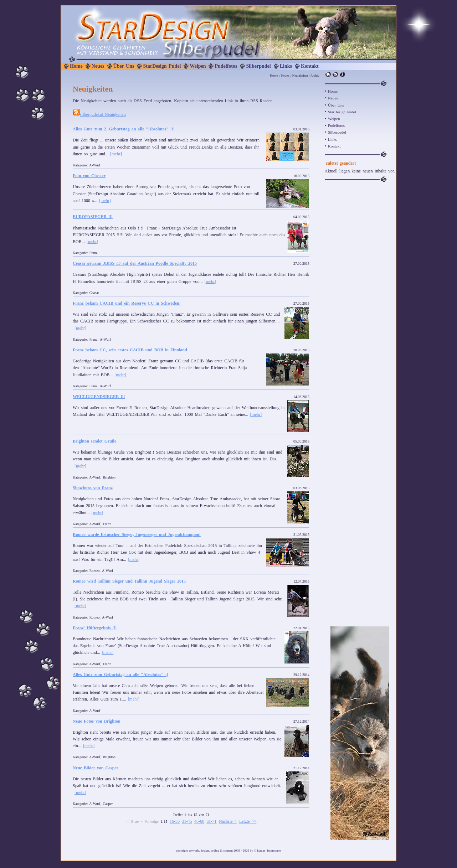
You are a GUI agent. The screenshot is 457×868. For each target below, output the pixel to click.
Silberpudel (258, 66)
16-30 (175, 821)
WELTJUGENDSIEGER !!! (99, 397)
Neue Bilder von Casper (96, 768)
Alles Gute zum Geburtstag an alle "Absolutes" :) (120, 675)
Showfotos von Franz (93, 488)
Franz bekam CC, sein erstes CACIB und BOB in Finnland (130, 350)
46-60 (199, 821)
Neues (98, 66)
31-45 (187, 821)
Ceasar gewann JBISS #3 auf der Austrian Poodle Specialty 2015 (135, 263)
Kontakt (310, 66)
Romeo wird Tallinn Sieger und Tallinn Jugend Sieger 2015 (129, 581)
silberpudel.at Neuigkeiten (99, 114)
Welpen (198, 66)
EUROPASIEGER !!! (93, 217)
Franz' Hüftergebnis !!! (95, 628)
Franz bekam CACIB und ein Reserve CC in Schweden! (127, 303)
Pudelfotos (226, 66)
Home (76, 66)
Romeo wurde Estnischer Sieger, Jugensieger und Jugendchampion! (137, 534)
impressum (274, 851)
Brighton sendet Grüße (94, 441)
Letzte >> (248, 821)
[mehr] (116, 154)
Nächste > (228, 821)
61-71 (211, 821)
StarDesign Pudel (162, 66)
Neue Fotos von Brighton (97, 721)
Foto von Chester (89, 176)
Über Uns (124, 66)
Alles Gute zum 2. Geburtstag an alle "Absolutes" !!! (124, 129)
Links (286, 66)
